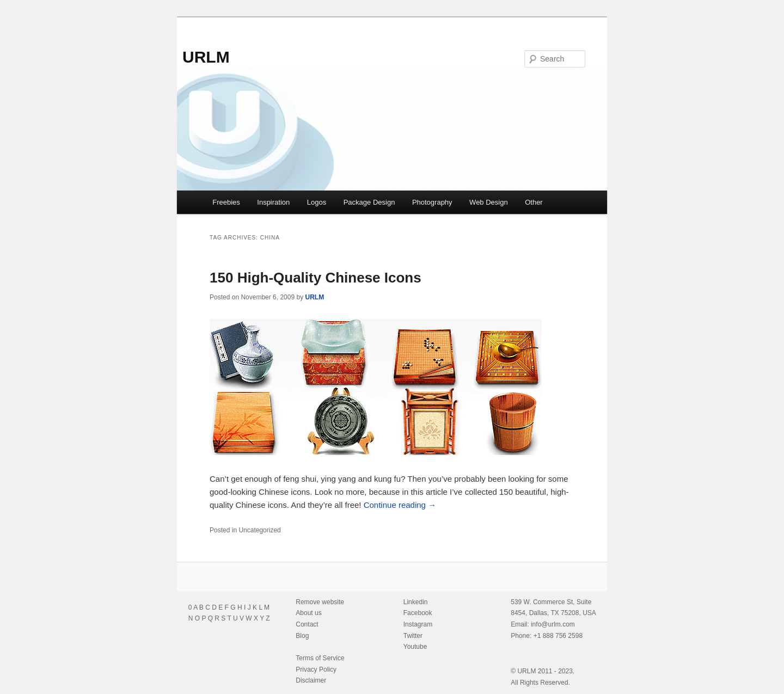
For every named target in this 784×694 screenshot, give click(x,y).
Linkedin (416, 602)
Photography (432, 202)
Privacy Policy (316, 670)
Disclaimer (311, 680)
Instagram (418, 624)
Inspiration (273, 202)
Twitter (413, 636)
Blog (302, 636)
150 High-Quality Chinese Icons (316, 278)
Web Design (489, 202)
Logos (317, 202)
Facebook (418, 613)
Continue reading (400, 505)
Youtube (415, 647)
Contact (307, 624)
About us (308, 613)
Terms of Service (320, 658)
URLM (206, 57)
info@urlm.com (553, 624)
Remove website (320, 602)
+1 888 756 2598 (558, 636)
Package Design (369, 202)
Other (534, 202)
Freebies (226, 202)
